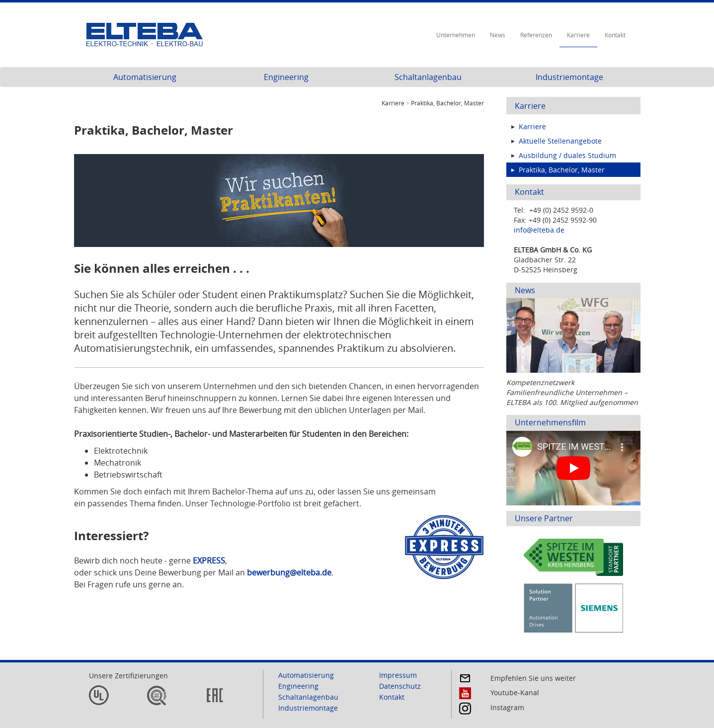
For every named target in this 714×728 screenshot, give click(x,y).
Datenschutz (400, 686)
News (498, 35)
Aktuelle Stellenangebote (560, 141)
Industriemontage (569, 77)
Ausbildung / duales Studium (567, 155)
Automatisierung (145, 77)
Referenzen (536, 35)
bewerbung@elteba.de (289, 572)
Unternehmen (456, 35)
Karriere (578, 35)
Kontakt (615, 35)
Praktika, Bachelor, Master (562, 170)
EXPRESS (209, 561)
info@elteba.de (539, 230)
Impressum (398, 675)
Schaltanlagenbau (428, 77)
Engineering (286, 77)
